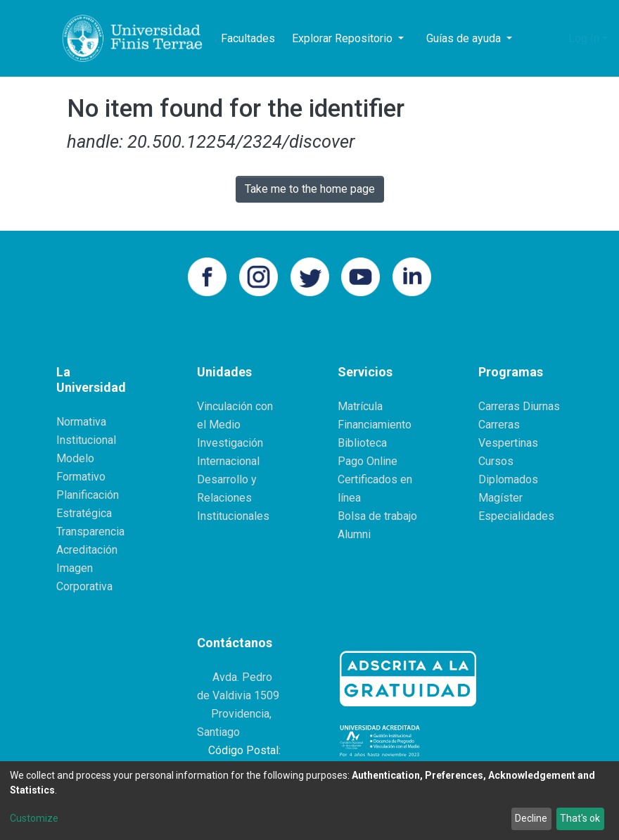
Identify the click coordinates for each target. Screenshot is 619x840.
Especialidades (516, 516)
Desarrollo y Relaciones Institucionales (233, 498)
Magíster (500, 498)
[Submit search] (533, 39)
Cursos (496, 461)
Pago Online (368, 461)
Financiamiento (375, 425)
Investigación (230, 443)
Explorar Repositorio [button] (344, 38)
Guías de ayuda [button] (465, 38)
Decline (531, 818)
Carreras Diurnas (519, 406)
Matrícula (360, 406)
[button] (554, 39)
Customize (34, 818)
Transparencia (90, 532)
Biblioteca (362, 443)
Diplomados (508, 479)
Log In (584, 38)
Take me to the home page (310, 189)
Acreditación (87, 550)
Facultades (248, 38)
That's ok (580, 818)
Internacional (228, 461)
